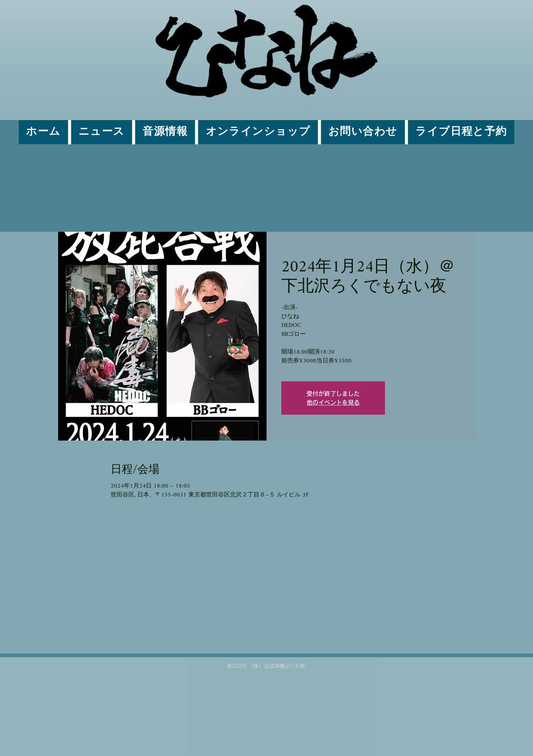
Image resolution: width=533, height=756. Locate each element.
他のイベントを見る (333, 402)
